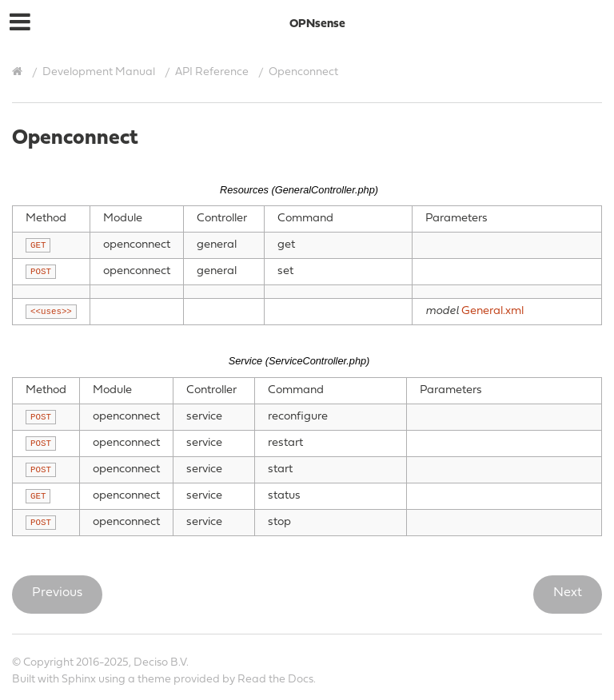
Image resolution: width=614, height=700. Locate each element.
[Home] (19, 72)
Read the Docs (275, 680)
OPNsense (317, 24)
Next (568, 593)
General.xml (492, 311)
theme (154, 680)
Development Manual (99, 72)
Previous (57, 593)
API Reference (212, 72)
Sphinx (79, 680)
